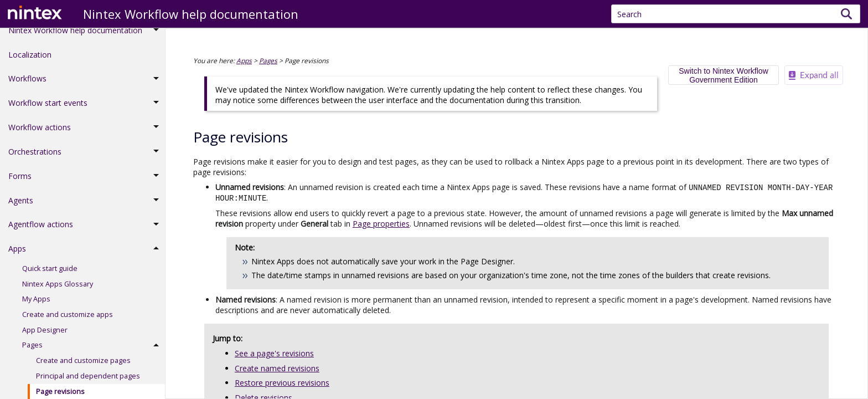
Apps (87, 256)
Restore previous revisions (282, 382)
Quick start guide (50, 276)
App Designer (45, 337)
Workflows (87, 86)
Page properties (381, 222)
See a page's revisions (274, 352)
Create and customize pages (83, 368)
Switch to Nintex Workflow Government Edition (724, 75)
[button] (847, 14)
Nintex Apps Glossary (58, 291)
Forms (87, 183)
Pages (94, 353)
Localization (30, 62)
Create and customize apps (68, 322)
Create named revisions (277, 367)
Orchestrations (87, 159)
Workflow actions (87, 135)
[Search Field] (736, 14)
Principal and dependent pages (88, 383)
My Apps (36, 306)
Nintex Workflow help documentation (87, 38)
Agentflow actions (87, 232)
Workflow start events (87, 110)
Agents (87, 208)
